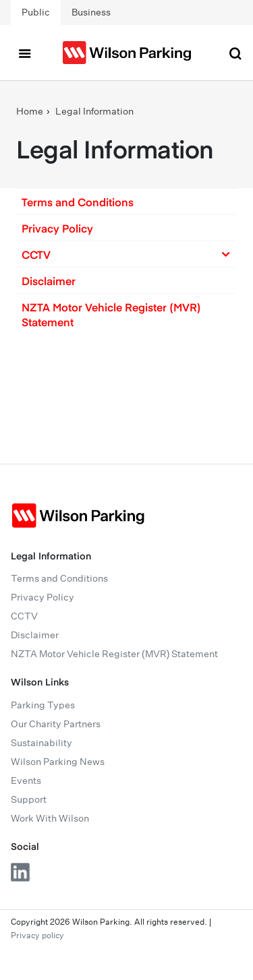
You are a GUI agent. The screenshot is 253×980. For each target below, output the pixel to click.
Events (26, 780)
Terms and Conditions (78, 202)
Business (91, 12)
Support (29, 799)
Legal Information (94, 111)
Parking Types (43, 705)
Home (30, 111)
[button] (126, 202)
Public (36, 12)
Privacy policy (37, 935)
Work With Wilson (50, 818)
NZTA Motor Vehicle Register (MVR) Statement (111, 314)
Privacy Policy (57, 228)
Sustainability (41, 743)
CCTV (24, 616)
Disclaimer (49, 280)
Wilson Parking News (58, 762)
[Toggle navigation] (24, 53)
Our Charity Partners (56, 724)
